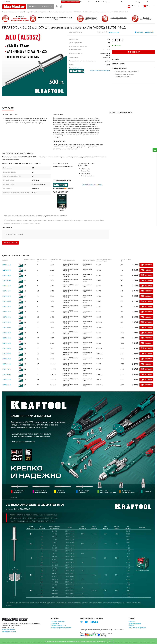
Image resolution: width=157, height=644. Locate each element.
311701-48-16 (7, 348)
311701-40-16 (7, 322)
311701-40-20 (7, 327)
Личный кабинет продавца (137, 628)
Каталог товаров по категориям (61, 628)
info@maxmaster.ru (9, 629)
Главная (5, 12)
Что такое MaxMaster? (96, 2)
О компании (55, 624)
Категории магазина (41, 7)
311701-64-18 (7, 374)
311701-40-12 (7, 317)
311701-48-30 (7, 359)
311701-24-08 (7, 270)
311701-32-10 (7, 291)
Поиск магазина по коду (70, 2)
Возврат (131, 626)
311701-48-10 (7, 338)
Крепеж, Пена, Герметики (39, 12)
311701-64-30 (7, 385)
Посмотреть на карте (9, 631)
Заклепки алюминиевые (64, 12)
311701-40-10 (7, 312)
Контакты (151, 2)
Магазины (84, 2)
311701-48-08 (7, 333)
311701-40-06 (7, 301)
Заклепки (52, 12)
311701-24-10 (7, 275)
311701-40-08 (7, 307)
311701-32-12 (7, 296)
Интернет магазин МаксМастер (19, 12)
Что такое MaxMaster (58, 622)
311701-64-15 (7, 369)
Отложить (139, 32)
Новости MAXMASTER (58, 626)
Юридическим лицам (112, 2)
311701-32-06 (7, 280)
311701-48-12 (7, 343)
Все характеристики (76, 68)
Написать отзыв (114, 32)
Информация (140, 2)
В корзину (146, 265)
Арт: (71, 32)
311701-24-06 (7, 265)
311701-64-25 (7, 380)
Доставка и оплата (128, 2)
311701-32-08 (7, 286)
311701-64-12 (7, 364)
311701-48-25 (7, 354)
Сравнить (149, 32)
